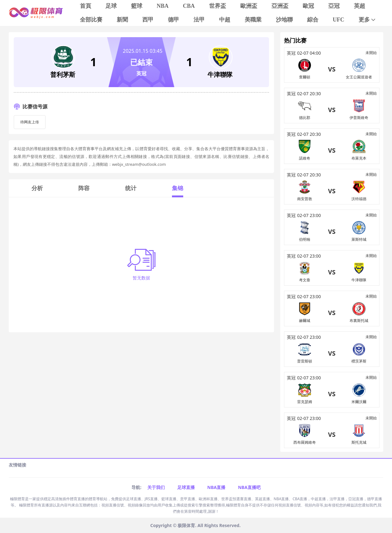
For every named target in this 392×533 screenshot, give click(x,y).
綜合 (313, 20)
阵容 (84, 188)
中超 (225, 20)
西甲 (148, 20)
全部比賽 (91, 20)
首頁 (86, 6)
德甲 (174, 20)
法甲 (199, 20)
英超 (360, 6)
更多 (367, 20)
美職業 (253, 20)
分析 (37, 188)
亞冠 (334, 6)
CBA (189, 6)
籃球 (137, 6)
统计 (131, 188)
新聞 (122, 20)
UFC (338, 20)
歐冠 (308, 6)
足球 (111, 6)
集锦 (178, 188)
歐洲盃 (249, 6)
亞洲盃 (280, 6)
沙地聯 (284, 20)
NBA (163, 6)
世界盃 (218, 6)
